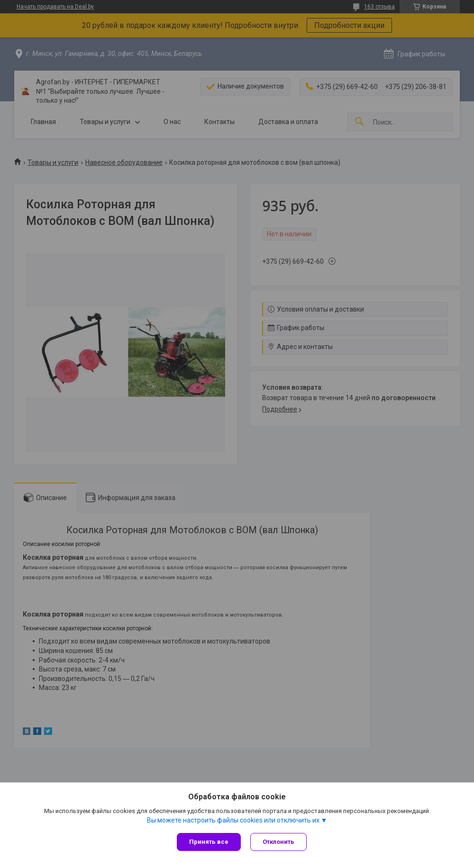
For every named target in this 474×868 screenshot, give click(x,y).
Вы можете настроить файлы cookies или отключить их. (234, 820)
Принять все (209, 842)
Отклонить (278, 842)
